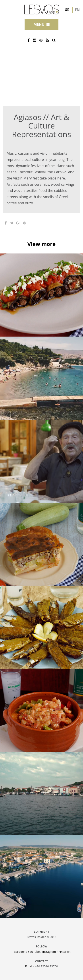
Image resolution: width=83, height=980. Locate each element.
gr (67, 10)
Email (29, 966)
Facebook (19, 952)
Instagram (49, 952)
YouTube (34, 952)
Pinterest (64, 952)
